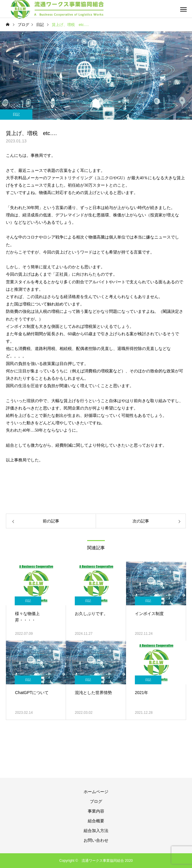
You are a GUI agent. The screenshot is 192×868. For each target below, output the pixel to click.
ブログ (96, 801)
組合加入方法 (96, 831)
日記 (16, 114)
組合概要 (96, 821)
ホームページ (96, 792)
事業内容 (96, 811)
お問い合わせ (96, 840)
